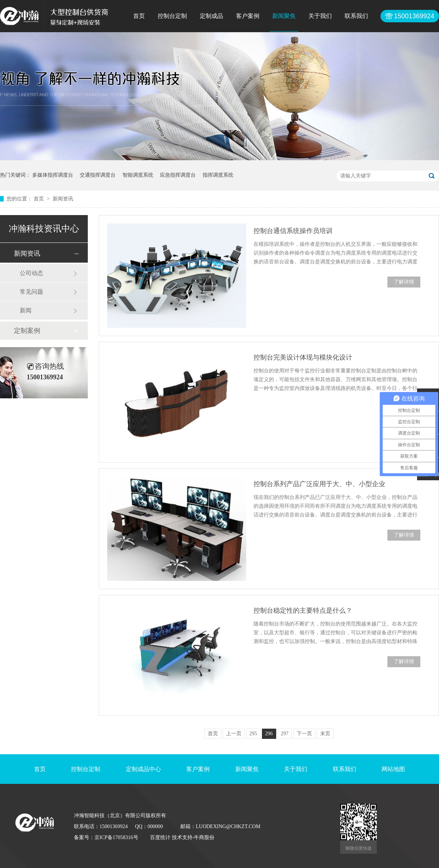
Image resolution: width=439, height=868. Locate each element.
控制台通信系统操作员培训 (293, 231)
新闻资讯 (63, 199)
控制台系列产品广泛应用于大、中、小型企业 (319, 484)
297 (285, 734)
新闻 (26, 310)
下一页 (304, 734)
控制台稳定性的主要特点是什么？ (303, 610)
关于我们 (320, 16)
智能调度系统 (138, 175)
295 (253, 734)
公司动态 (31, 273)
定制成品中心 (143, 769)
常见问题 (31, 292)
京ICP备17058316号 (116, 837)
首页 (139, 16)
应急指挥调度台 (178, 175)
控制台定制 (172, 16)
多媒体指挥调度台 (53, 175)
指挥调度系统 (218, 175)
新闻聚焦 (284, 16)
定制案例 (27, 331)
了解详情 (404, 282)
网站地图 (393, 769)
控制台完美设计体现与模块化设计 (303, 357)
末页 (325, 734)
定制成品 (211, 16)
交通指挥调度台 (98, 175)
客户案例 (248, 16)
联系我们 (356, 16)
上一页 (234, 734)
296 (269, 734)
